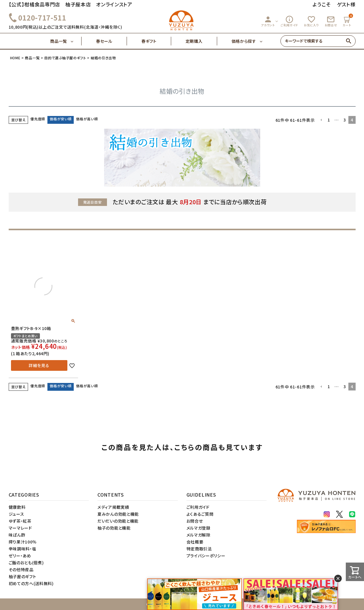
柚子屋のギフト (23, 576)
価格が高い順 (87, 119)
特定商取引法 (199, 549)
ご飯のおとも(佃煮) (26, 563)
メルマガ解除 (198, 535)
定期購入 (201, 41)
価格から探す (244, 41)
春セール (111, 41)
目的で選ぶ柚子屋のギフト (65, 58)
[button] (321, 120)
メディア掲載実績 (113, 507)
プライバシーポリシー (206, 556)
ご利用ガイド (289, 21)
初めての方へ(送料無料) (31, 583)
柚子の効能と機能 (114, 528)
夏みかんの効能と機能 (118, 514)
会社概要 (195, 542)
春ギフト (156, 41)
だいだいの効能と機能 (118, 521)
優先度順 (38, 119)
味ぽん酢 (17, 535)
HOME (15, 58)
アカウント (268, 21)
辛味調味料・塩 (23, 549)
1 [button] (329, 120)
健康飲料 (17, 507)
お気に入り (311, 21)
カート (348, 20)
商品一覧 (66, 41)
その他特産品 (21, 570)
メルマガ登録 (198, 528)
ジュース (16, 514)
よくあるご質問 (200, 514)
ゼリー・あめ (20, 556)
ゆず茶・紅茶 (20, 521)
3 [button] (345, 120)
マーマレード (20, 528)
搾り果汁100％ (23, 542)
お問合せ (331, 21)
